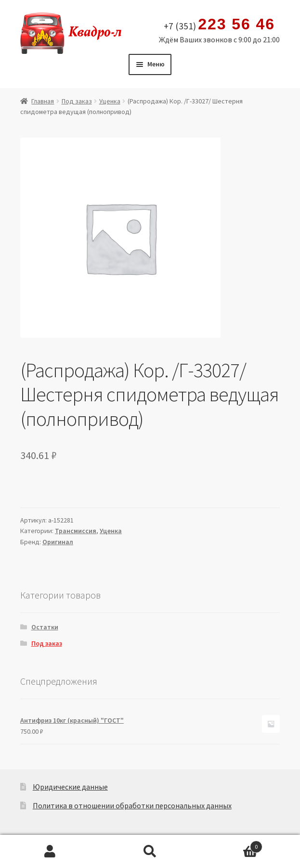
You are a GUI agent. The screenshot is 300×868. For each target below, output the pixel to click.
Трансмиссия (76, 531)
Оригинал (58, 542)
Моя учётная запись (50, 852)
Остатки (45, 627)
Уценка (110, 101)
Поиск (150, 852)
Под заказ (77, 101)
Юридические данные (70, 787)
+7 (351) (219, 25)
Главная (43, 101)
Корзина (231, 845)
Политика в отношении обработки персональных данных (132, 805)
